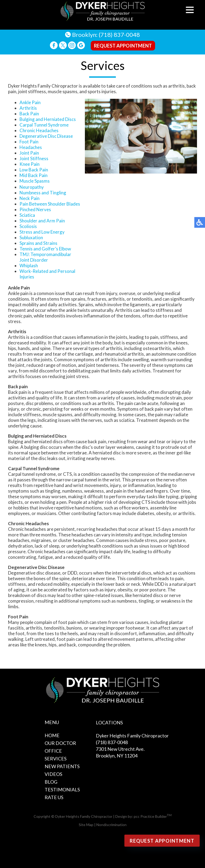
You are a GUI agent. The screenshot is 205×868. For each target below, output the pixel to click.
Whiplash (29, 266)
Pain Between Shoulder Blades (50, 204)
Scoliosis (28, 226)
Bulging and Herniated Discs (48, 119)
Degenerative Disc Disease (46, 136)
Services (56, 759)
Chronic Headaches (39, 130)
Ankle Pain (30, 102)
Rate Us (54, 797)
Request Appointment (123, 46)
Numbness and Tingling (43, 193)
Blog (51, 782)
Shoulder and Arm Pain (42, 221)
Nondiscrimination (111, 825)
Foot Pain (29, 142)
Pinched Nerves (35, 209)
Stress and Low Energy (42, 232)
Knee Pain (29, 164)
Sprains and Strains (38, 243)
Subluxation (31, 237)
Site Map (86, 825)
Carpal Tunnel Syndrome (44, 125)
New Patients (62, 766)
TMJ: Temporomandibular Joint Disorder (45, 257)
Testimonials (62, 790)
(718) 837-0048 (119, 35)
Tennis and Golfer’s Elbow (45, 249)
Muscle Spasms (35, 181)
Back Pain (29, 114)
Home (52, 735)
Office (53, 751)
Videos (53, 774)
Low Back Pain (34, 170)
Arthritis (28, 108)
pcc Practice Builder (153, 816)
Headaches (31, 147)
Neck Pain (29, 198)
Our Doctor (60, 743)
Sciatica (27, 215)
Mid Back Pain (33, 175)
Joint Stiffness (34, 158)
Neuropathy (32, 187)
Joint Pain (29, 153)
